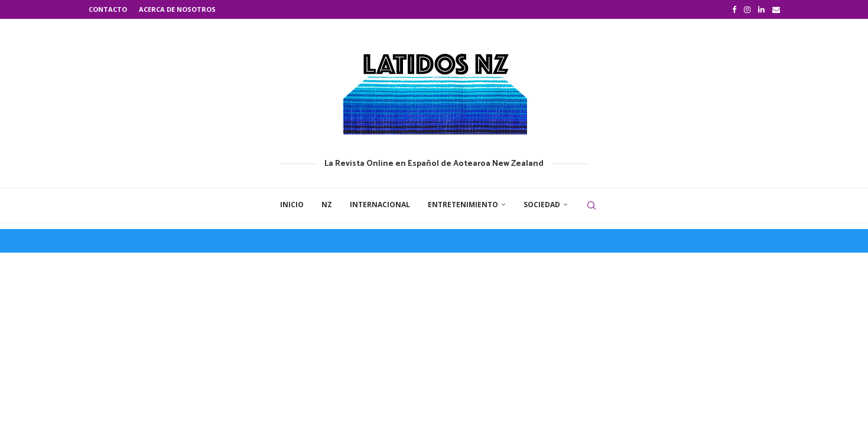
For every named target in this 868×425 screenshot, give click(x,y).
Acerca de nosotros (177, 9)
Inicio (292, 205)
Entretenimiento (463, 205)
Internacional (380, 205)
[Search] (591, 205)
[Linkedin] (761, 9)
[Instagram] (747, 9)
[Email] (776, 9)
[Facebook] (734, 9)
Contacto (108, 9)
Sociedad (542, 205)
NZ (327, 205)
